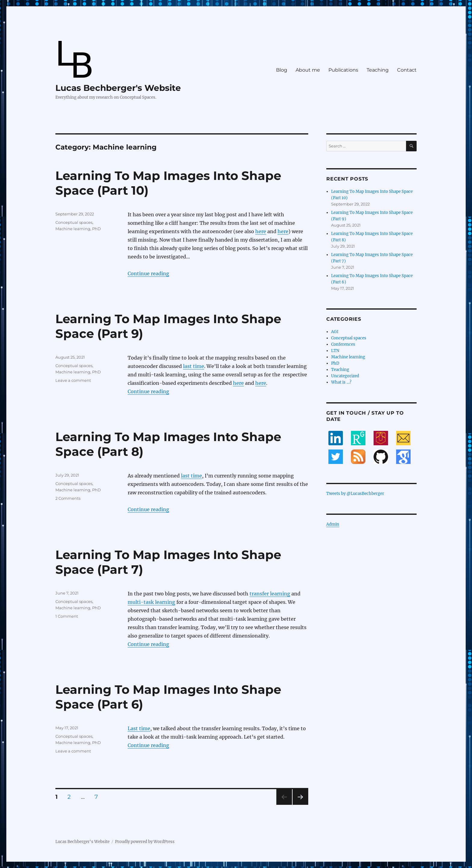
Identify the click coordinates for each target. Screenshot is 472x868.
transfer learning (270, 594)
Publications (343, 70)
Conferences (343, 344)
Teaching (378, 70)
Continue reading (148, 273)
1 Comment (67, 616)
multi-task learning (151, 602)
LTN (335, 351)
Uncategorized (345, 376)
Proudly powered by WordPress (145, 842)
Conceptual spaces (74, 222)
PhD (96, 229)
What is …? (341, 382)
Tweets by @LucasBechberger (355, 494)
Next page (300, 805)
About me (308, 70)
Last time (139, 728)
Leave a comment (73, 380)
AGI (335, 332)
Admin (333, 524)
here (261, 231)
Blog (282, 70)
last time (194, 366)
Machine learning (73, 229)
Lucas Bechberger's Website (118, 88)
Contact (407, 70)
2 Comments (68, 498)
